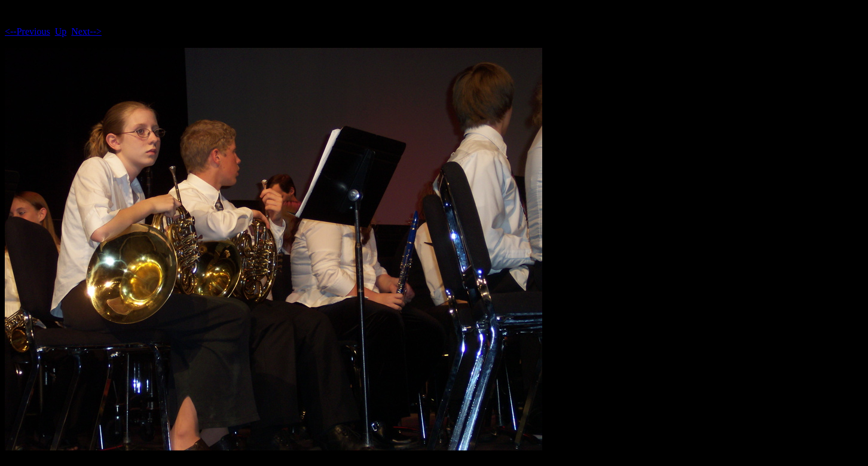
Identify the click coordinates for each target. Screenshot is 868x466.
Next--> (86, 31)
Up (61, 31)
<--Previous (27, 31)
